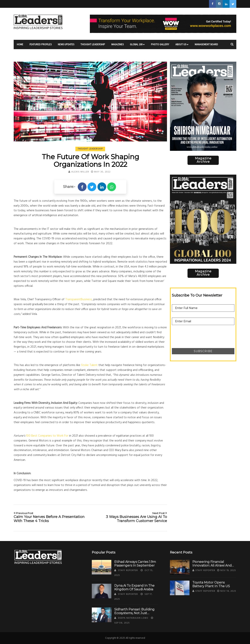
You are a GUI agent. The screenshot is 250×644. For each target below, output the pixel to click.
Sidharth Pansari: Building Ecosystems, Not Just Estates (134, 613)
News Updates (66, 46)
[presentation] (202, 335)
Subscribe (203, 351)
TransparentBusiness (79, 299)
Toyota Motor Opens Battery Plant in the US (211, 584)
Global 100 (137, 46)
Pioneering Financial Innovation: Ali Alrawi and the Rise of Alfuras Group (213, 565)
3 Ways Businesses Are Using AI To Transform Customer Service (130, 517)
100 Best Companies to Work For (47, 436)
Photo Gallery (160, 46)
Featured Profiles (41, 46)
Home (20, 46)
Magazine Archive (203, 160)
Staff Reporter (128, 570)
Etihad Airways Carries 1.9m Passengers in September (135, 564)
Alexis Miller (80, 172)
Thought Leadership (93, 46)
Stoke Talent (89, 365)
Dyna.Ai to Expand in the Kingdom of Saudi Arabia (134, 587)
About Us (182, 46)
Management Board (206, 46)
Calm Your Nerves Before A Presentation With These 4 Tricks (50, 517)
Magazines (117, 46)
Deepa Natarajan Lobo (133, 618)
